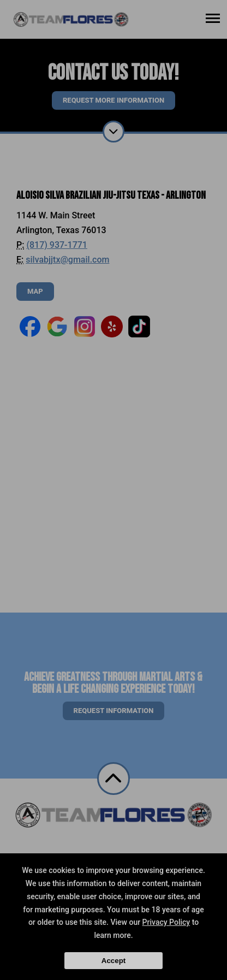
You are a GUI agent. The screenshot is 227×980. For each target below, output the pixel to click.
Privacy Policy (166, 922)
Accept (113, 961)
